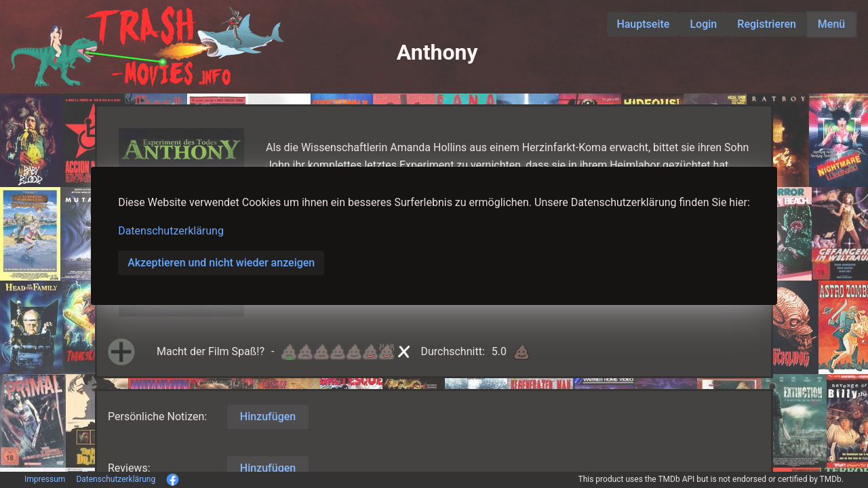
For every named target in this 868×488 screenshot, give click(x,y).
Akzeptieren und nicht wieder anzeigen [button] (221, 263)
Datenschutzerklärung (171, 231)
